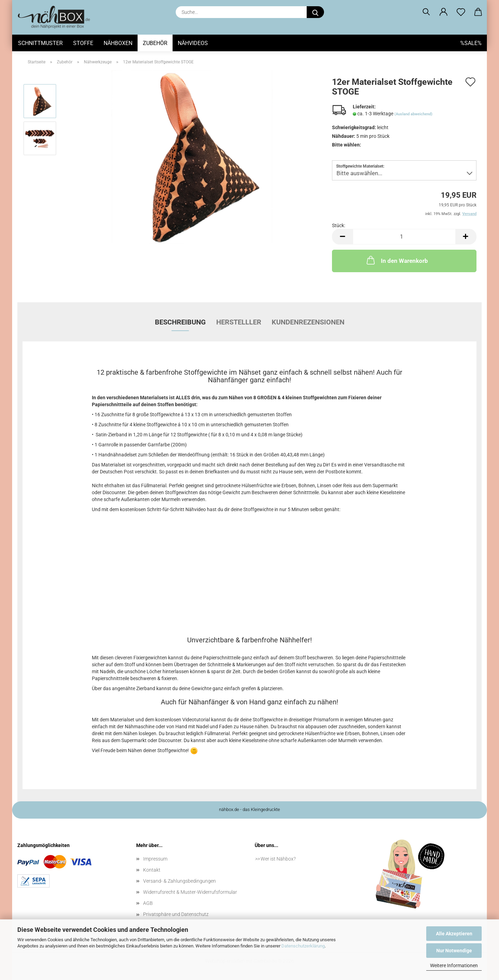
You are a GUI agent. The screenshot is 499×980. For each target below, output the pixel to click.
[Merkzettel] (461, 12)
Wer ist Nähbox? (278, 859)
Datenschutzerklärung (303, 946)
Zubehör (155, 43)
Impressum (155, 859)
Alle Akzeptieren (454, 934)
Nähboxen (118, 43)
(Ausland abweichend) (413, 114)
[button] (444, 12)
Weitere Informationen (454, 965)
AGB (148, 903)
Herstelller (239, 322)
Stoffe (83, 43)
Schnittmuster (40, 43)
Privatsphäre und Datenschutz (176, 914)
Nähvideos (193, 43)
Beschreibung (180, 322)
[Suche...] (315, 12)
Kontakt (152, 870)
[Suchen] (426, 12)
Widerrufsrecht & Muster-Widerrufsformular (190, 892)
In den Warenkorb (397, 260)
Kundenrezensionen (308, 322)
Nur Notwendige (454, 951)
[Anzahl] (404, 237)
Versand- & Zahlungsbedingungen (180, 881)
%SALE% (471, 43)
